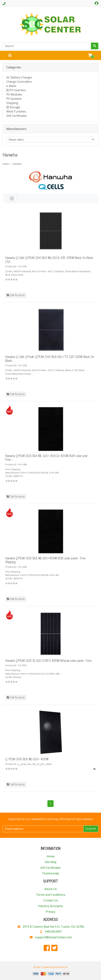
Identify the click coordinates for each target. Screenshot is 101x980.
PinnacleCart (61, 967)
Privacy (50, 912)
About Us (51, 889)
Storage (15, 107)
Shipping (12, 103)
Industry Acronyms (50, 906)
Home (6, 164)
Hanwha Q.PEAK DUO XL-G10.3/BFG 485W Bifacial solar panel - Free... (49, 660)
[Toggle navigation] (10, 55)
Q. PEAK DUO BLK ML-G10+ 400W (27, 759)
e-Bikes (11, 86)
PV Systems (14, 99)
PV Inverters (18, 90)
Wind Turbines (16, 111)
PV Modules (14, 94)
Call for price (16, 295)
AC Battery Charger (19, 77)
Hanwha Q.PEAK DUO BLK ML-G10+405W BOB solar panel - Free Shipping (45, 560)
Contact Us (51, 900)
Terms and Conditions (51, 895)
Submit (91, 829)
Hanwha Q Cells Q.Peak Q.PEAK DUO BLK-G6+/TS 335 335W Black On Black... (50, 358)
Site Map (51, 862)
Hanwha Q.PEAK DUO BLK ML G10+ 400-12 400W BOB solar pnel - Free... (47, 458)
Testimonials (50, 873)
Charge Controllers (19, 82)
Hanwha (17, 164)
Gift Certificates (17, 116)
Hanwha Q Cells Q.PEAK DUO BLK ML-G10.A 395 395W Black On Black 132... (49, 259)
